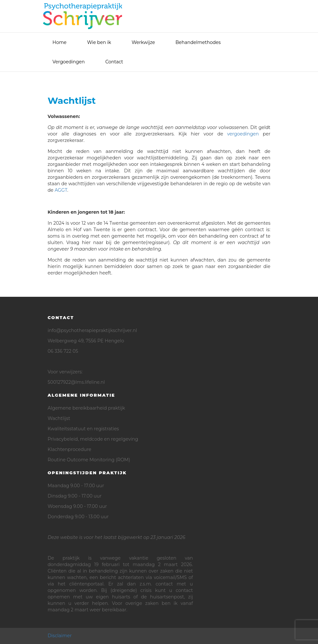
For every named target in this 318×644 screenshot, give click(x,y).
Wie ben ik (99, 42)
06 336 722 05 (63, 351)
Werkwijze (143, 42)
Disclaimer (60, 636)
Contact (114, 62)
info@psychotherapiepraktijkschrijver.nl (92, 330)
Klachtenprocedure (70, 449)
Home (60, 42)
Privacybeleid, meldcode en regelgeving (93, 439)
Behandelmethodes (198, 42)
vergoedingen (243, 134)
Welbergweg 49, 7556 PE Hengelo (86, 341)
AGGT (61, 190)
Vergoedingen (69, 62)
